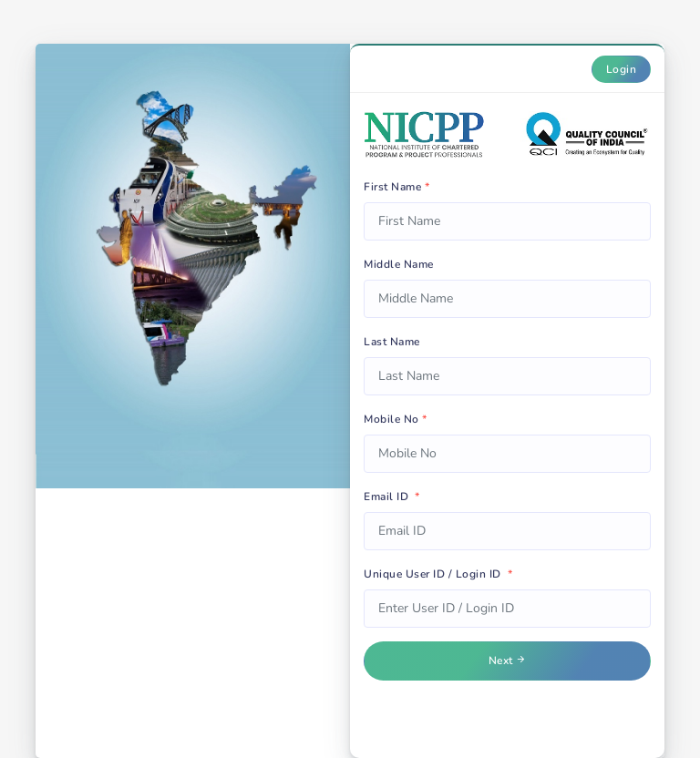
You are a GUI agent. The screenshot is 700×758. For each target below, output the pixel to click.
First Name (396, 187)
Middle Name (399, 264)
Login (622, 69)
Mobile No (396, 419)
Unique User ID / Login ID (438, 574)
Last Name (392, 342)
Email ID (392, 497)
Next (508, 661)
